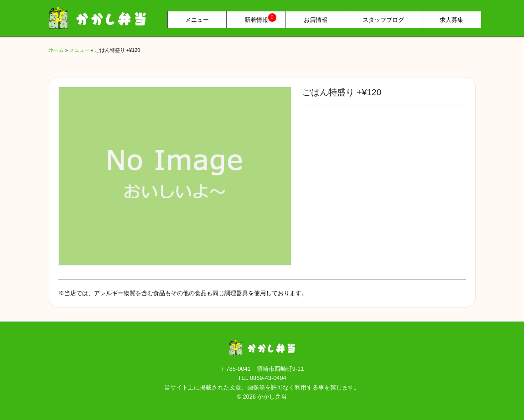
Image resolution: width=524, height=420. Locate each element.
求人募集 (451, 20)
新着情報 (260, 18)
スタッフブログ (383, 20)
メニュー (197, 20)
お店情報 (316, 20)
